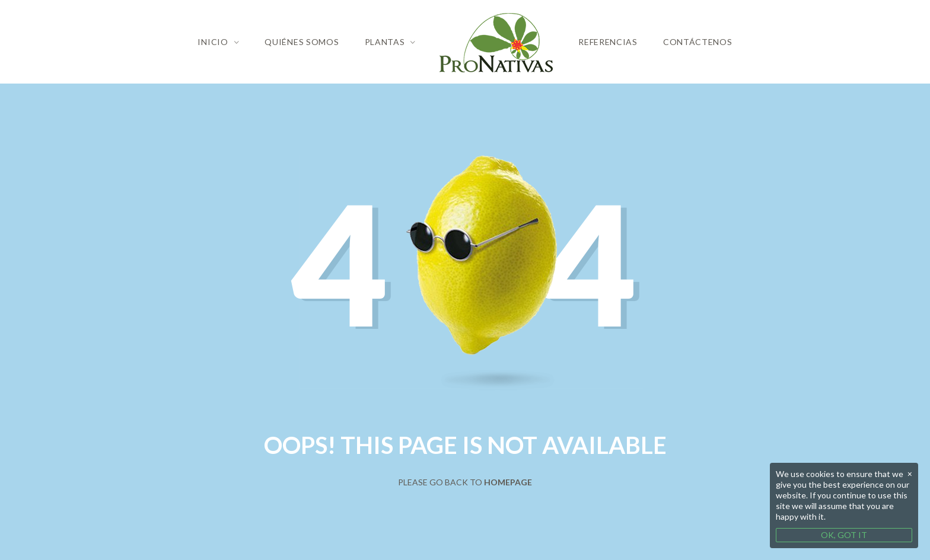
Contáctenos (698, 42)
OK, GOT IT (844, 535)
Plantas (385, 42)
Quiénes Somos (302, 42)
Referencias (608, 42)
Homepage (508, 482)
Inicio (213, 42)
